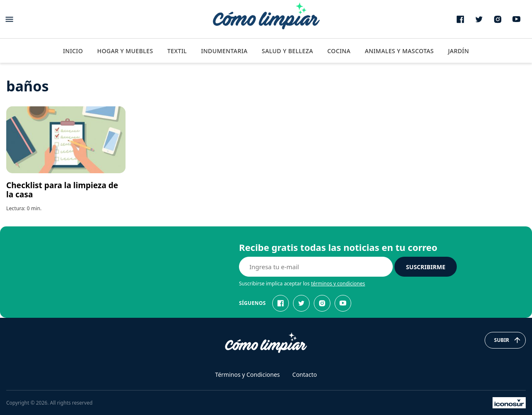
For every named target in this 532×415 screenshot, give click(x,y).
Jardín (459, 51)
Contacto (304, 374)
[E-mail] (316, 267)
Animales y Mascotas (399, 51)
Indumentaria (224, 51)
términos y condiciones (338, 284)
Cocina (339, 51)
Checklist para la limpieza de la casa (62, 190)
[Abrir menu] (9, 19)
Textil (177, 51)
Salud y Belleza (287, 51)
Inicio (73, 51)
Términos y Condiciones (248, 374)
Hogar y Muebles (125, 51)
